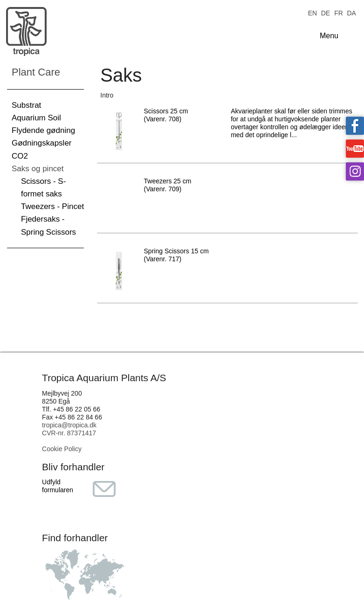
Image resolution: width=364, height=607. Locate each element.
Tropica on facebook (355, 126)
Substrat (26, 105)
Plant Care (36, 72)
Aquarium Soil (36, 118)
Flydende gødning (43, 130)
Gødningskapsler (42, 143)
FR (339, 12)
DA (351, 12)
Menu (329, 36)
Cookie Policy (62, 449)
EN (312, 12)
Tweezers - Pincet (52, 206)
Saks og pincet (38, 169)
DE (326, 12)
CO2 (20, 156)
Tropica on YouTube (355, 149)
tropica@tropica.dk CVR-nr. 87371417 (69, 429)
